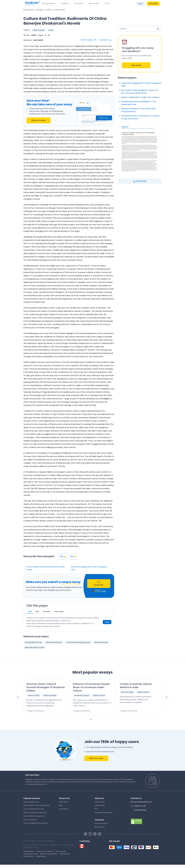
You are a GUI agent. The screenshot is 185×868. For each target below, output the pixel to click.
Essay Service (29, 10)
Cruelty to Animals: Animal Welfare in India (136, 686)
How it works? (100, 802)
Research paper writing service (35, 812)
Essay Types (64, 802)
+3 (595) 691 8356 (140, 810)
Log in (140, 4)
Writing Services (48, 3)
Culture (49, 10)
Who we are (94, 3)
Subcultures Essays (54, 642)
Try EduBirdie (99, 583)
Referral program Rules (49, 854)
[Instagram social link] (100, 834)
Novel (51, 30)
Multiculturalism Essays (35, 647)
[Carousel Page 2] (92, 719)
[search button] (158, 29)
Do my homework (30, 820)
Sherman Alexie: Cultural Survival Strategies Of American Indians (46, 687)
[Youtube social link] (90, 834)
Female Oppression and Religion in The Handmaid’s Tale (139, 103)
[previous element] (18, 698)
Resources (79, 3)
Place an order (39, 120)
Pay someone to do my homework (36, 805)
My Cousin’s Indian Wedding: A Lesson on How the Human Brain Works (140, 92)
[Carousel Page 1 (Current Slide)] (91, 719)
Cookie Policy (41, 856)
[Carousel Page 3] (94, 719)
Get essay (136, 65)
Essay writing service (31, 802)
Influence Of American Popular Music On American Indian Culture (91, 687)
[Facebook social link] (85, 834)
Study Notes (64, 809)
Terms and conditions (45, 851)
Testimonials (100, 805)
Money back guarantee (104, 812)
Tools (107, 3)
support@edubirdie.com (143, 802)
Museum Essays (101, 642)
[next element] (167, 698)
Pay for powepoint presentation (36, 823)
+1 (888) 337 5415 (140, 806)
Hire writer (153, 4)
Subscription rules (30, 854)
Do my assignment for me (33, 809)
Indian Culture (59, 10)
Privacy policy (29, 851)
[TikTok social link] (95, 834)
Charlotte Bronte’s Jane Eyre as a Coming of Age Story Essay (140, 117)
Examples (40, 10)
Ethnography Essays (33, 642)
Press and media (101, 823)
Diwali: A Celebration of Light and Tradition (140, 97)
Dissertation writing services (34, 816)
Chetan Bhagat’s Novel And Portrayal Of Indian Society (46, 568)
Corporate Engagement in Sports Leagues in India (89, 568)
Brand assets (100, 827)
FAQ (96, 809)
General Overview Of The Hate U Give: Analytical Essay (139, 110)
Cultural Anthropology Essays (78, 642)
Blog (61, 805)
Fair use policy (61, 851)
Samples (65, 3)
